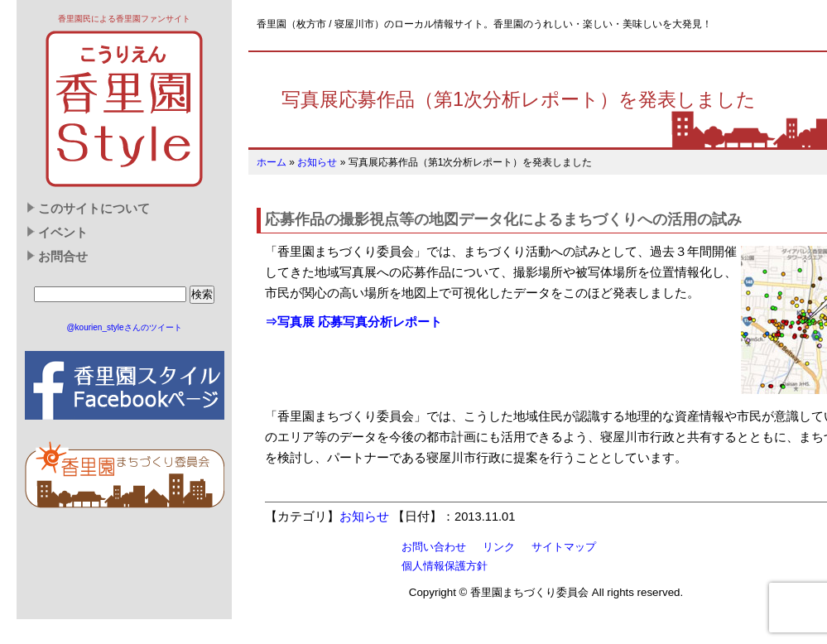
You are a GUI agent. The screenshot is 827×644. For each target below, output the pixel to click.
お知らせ (317, 162)
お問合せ (63, 257)
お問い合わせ (434, 547)
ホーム (272, 162)
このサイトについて (94, 209)
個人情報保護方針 (445, 566)
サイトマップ (564, 547)
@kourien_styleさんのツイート (124, 327)
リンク (499, 547)
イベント (63, 233)
